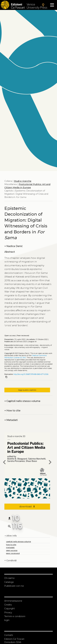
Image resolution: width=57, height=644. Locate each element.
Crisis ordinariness (31, 345)
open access (12, 550)
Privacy (8, 612)
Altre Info (11, 536)
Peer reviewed (23, 336)
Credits (8, 605)
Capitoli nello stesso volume (22, 401)
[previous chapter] (4, 463)
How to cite (12, 411)
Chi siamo (9, 578)
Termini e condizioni (15, 616)
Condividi (10, 561)
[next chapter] (50, 463)
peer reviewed (13, 553)
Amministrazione (13, 601)
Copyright (9, 609)
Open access (10, 336)
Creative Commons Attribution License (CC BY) (26, 357)
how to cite (11, 545)
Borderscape (18, 345)
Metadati (11, 420)
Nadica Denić (14, 246)
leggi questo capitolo (27, 390)
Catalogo (9, 582)
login (7, 620)
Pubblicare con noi (14, 586)
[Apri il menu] (52, 5)
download (27, 506)
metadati (10, 547)
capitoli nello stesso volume (19, 541)
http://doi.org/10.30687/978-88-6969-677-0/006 (31, 374)
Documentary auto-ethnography (27, 347)
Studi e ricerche (23, 181)
